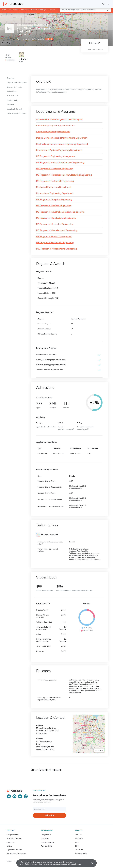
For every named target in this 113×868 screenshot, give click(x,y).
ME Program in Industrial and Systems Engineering (60, 163)
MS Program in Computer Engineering (54, 200)
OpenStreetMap (98, 14)
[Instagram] (26, 796)
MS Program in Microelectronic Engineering (57, 230)
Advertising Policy (81, 854)
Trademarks (79, 850)
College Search (46, 835)
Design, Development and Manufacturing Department (62, 138)
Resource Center (47, 846)
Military (9, 846)
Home (4, 10)
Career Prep (11, 842)
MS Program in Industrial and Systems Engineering (60, 212)
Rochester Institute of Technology (33, 10)
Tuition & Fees (13, 96)
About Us (78, 835)
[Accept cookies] (91, 863)
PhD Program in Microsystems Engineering (56, 249)
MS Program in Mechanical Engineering (55, 224)
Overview (11, 78)
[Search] (104, 4)
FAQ (77, 842)
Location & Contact (14, 109)
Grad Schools (14, 10)
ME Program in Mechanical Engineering (55, 169)
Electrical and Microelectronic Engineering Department (62, 144)
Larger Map (6, 43)
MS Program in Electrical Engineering (54, 206)
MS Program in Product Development (54, 237)
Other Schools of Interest (17, 113)
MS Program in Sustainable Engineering (55, 243)
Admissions (12, 91)
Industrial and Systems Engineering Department (59, 150)
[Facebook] (14, 796)
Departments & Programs (17, 83)
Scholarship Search (48, 842)
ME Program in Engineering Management (56, 156)
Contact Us (79, 838)
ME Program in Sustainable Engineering (55, 181)
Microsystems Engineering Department (55, 193)
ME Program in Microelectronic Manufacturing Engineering (64, 175)
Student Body (12, 100)
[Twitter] (9, 796)
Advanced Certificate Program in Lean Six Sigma (59, 120)
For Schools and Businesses (16, 854)
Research (11, 105)
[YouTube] (20, 796)
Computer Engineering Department (53, 132)
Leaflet (86, 14)
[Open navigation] (108, 4)
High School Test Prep (14, 850)
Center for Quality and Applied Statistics (56, 126)
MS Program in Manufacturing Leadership (56, 218)
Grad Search (45, 838)
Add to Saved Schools (95, 50)
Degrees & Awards (14, 87)
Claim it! (49, 39)
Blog (77, 846)
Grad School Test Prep (14, 838)
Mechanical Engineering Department (53, 187)
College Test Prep (13, 835)
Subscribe (49, 815)
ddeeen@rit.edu (48, 747)
